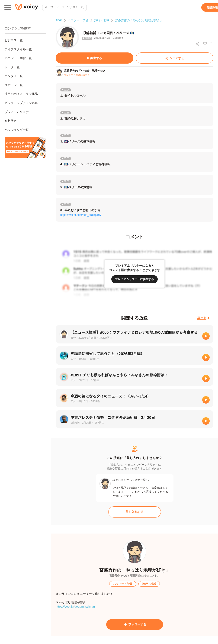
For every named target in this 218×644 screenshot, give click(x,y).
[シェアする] (175, 58)
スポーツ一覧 (14, 85)
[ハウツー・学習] (123, 584)
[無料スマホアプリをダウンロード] (25, 147)
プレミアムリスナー (18, 112)
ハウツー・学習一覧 (18, 58)
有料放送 (11, 121)
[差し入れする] (135, 512)
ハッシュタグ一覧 (17, 130)
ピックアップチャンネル (21, 103)
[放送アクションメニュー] (211, 44)
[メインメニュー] (8, 7)
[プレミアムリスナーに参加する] (135, 279)
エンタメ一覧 (14, 76)
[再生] (206, 336)
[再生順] (204, 318)
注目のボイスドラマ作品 (21, 94)
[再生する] (95, 58)
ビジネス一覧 (14, 40)
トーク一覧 (12, 67)
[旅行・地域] (149, 584)
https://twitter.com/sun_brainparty (81, 215)
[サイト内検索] (82, 7)
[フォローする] (135, 625)
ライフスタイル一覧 (18, 49)
